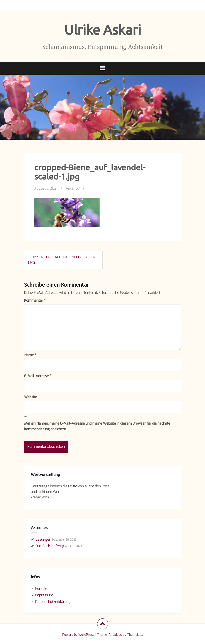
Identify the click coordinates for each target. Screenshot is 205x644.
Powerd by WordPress (78, 635)
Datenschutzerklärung (53, 602)
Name (30, 355)
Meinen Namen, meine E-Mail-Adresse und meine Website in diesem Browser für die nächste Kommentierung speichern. (97, 426)
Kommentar (35, 300)
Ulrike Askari (103, 30)
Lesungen (43, 539)
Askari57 (73, 188)
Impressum (44, 595)
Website (31, 397)
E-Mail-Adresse (38, 376)
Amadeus (115, 635)
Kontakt (41, 589)
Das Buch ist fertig (50, 546)
